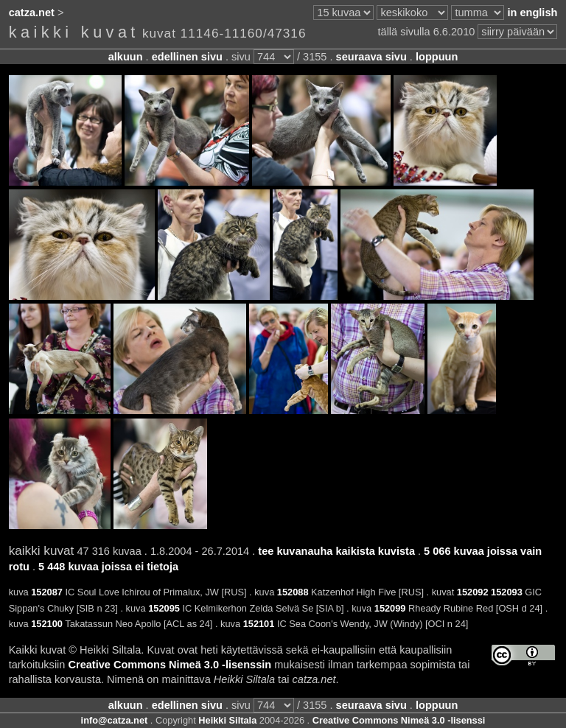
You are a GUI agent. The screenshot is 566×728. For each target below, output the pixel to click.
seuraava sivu (371, 57)
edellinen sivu (187, 57)
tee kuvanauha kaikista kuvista (336, 551)
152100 (47, 624)
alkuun (126, 57)
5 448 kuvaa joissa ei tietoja (108, 567)
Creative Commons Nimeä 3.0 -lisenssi (399, 720)
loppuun (437, 57)
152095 (164, 608)
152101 (259, 624)
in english (532, 13)
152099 (390, 608)
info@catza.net (115, 720)
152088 (293, 592)
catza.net (32, 13)
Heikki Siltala (227, 720)
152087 (47, 592)
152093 (507, 592)
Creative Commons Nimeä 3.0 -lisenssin (170, 665)
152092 (473, 592)
